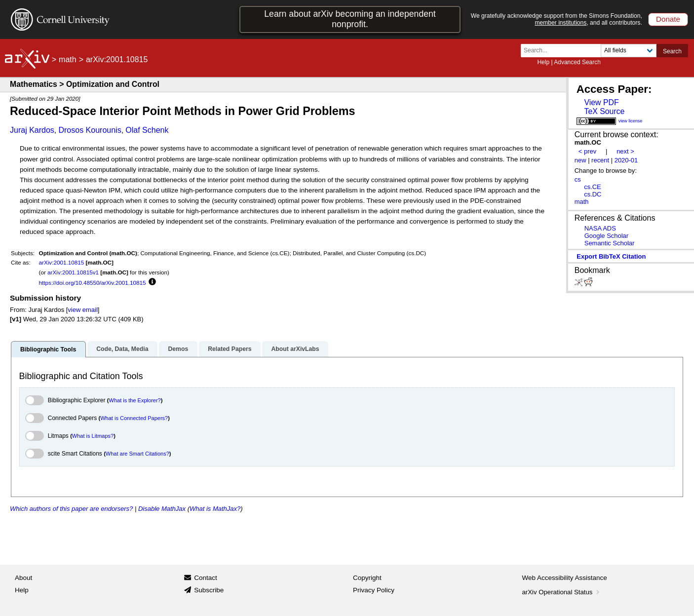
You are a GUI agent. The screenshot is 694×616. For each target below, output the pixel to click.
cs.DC (593, 194)
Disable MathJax (162, 509)
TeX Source (604, 111)
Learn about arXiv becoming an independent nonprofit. (350, 19)
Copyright (367, 578)
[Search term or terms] (564, 51)
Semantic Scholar (610, 243)
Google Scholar (606, 236)
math (68, 59)
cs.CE (593, 187)
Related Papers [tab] (230, 349)
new (580, 160)
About (23, 578)
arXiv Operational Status (562, 592)
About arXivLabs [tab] (295, 349)
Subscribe (209, 590)
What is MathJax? (215, 509)
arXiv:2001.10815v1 (73, 272)
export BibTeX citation (611, 256)
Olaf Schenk (147, 130)
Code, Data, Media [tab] (122, 349)
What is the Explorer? (135, 400)
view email (82, 310)
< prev (587, 151)
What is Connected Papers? (134, 418)
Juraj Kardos (32, 130)
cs (578, 179)
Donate (668, 19)
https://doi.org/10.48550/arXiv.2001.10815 (93, 283)
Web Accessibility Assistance (565, 578)
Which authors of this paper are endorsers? (71, 509)
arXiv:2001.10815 (62, 262)
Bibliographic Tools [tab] (48, 349)
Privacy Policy (374, 590)
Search (672, 51)
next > (625, 151)
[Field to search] (629, 51)
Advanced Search (577, 62)
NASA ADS (600, 228)
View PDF (601, 102)
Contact (206, 578)
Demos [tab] (178, 349)
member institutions (560, 23)
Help (543, 62)
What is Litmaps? (93, 436)
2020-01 (626, 160)
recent (600, 160)
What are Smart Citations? (137, 454)
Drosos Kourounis (90, 130)
